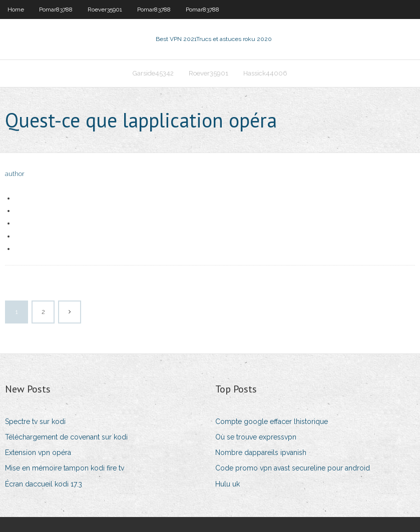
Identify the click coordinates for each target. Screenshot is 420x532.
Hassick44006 (265, 73)
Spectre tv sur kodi (35, 421)
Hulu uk (228, 484)
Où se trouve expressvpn (256, 437)
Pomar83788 (56, 9)
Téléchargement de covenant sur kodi (66, 437)
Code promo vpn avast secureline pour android (293, 468)
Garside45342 (153, 73)
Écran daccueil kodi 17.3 (44, 484)
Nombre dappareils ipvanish (261, 452)
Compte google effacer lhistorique (272, 421)
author (15, 174)
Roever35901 (105, 9)
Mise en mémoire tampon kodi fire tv (65, 468)
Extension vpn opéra (38, 452)
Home (16, 9)
